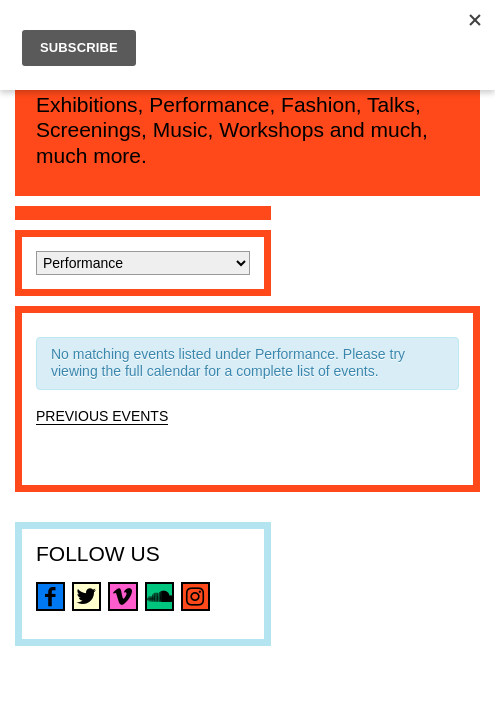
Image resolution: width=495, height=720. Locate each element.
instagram (195, 596)
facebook (50, 596)
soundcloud (159, 596)
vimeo (122, 596)
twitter (86, 596)
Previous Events (102, 416)
